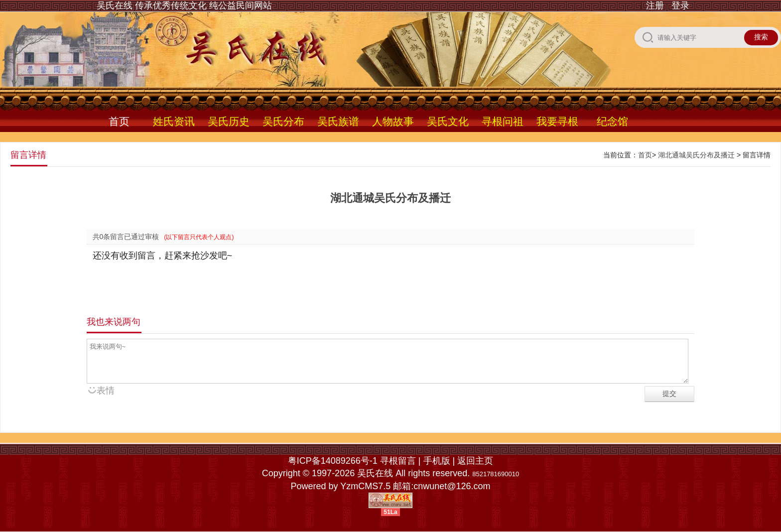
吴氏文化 (448, 121)
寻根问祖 (503, 121)
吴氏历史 (229, 121)
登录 (680, 5)
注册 (655, 5)
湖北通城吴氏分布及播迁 (696, 155)
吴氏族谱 (338, 121)
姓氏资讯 (174, 121)
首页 (119, 121)
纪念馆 (612, 121)
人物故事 (393, 121)
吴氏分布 (283, 121)
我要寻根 (557, 121)
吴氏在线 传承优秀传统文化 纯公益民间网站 (184, 5)
